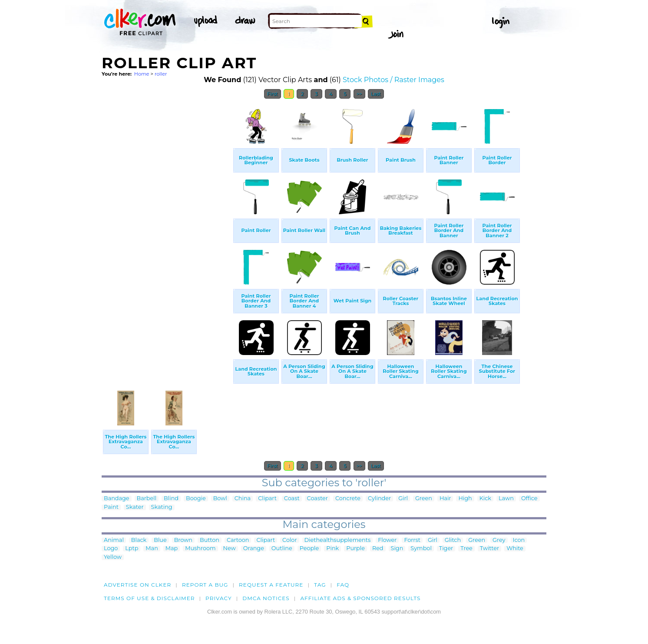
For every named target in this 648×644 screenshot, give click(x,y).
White (515, 549)
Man (152, 549)
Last (376, 94)
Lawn (506, 499)
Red (378, 549)
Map (172, 549)
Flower (387, 540)
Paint (111, 507)
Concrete (348, 499)
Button (210, 540)
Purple (355, 549)
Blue (160, 540)
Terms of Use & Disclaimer (149, 598)
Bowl (220, 499)
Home (142, 74)
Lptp (132, 549)
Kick (485, 499)
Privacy (219, 598)
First (273, 94)
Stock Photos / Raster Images (393, 80)
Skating (162, 507)
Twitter (489, 549)
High (465, 499)
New (230, 549)
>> (359, 94)
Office (529, 499)
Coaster (317, 499)
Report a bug (205, 585)
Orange (254, 549)
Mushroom (200, 549)
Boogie (196, 499)
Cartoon (238, 540)
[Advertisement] (167, 234)
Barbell (147, 499)
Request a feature (271, 585)
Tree (466, 549)
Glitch (453, 540)
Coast (292, 499)
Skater (135, 507)
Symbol (421, 549)
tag (320, 585)
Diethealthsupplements (338, 540)
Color (289, 540)
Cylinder (379, 499)
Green (424, 499)
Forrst (412, 540)
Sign (397, 549)
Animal (114, 540)
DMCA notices (266, 598)
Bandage (117, 499)
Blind (171, 499)
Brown (183, 540)
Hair (445, 499)
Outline (282, 549)
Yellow (113, 557)
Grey (499, 540)
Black (139, 540)
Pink (332, 549)
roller (161, 74)
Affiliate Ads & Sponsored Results (360, 598)
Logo (111, 549)
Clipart (267, 499)
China (243, 499)
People (309, 549)
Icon (519, 540)
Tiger (446, 549)
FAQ (343, 585)
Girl (403, 499)
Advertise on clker (137, 585)
